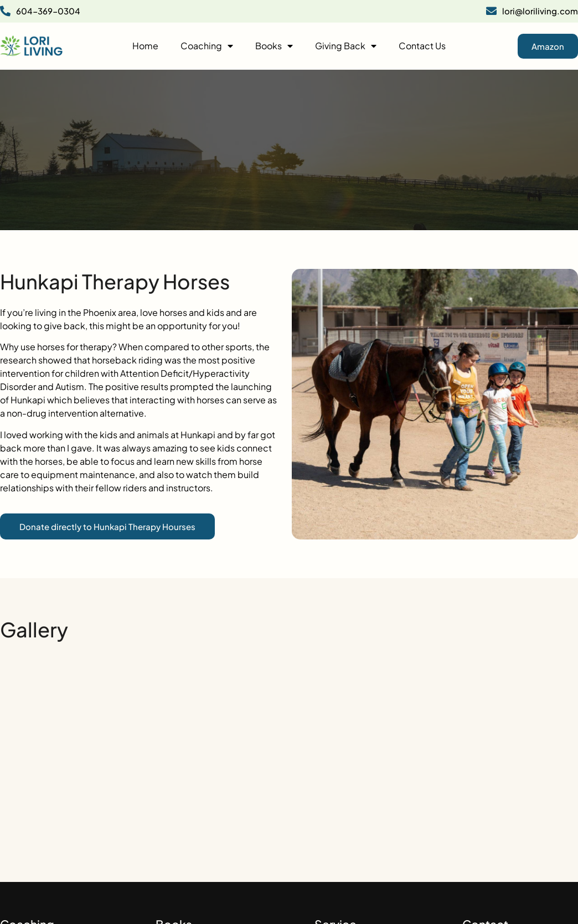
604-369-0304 (40, 11)
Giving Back (346, 46)
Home (145, 46)
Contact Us (422, 46)
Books (274, 46)
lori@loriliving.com (532, 11)
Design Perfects (550, 901)
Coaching (207, 46)
